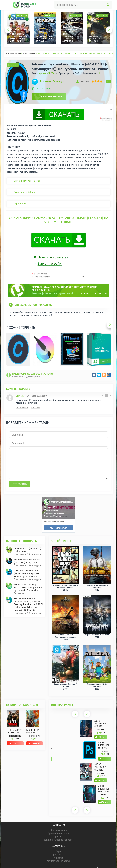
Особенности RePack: (25, 192)
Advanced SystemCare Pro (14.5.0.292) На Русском (27, 566)
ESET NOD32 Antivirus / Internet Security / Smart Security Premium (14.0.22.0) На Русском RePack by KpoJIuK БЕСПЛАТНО (28, 609)
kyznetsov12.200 (47, 73)
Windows (58, 863)
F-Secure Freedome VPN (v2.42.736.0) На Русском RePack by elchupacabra (26, 579)
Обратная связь (58, 835)
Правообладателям (58, 838)
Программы (45, 81)
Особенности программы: (27, 181)
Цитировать (22, 407)
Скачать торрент (52, 97)
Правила (59, 842)
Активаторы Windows (58, 866)
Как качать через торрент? (58, 845)
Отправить (20, 489)
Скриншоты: (20, 203)
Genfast (20, 396)
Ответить (36, 407)
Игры (58, 856)
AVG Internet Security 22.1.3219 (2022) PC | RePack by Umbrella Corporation (28, 593)
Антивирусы (59, 81)
